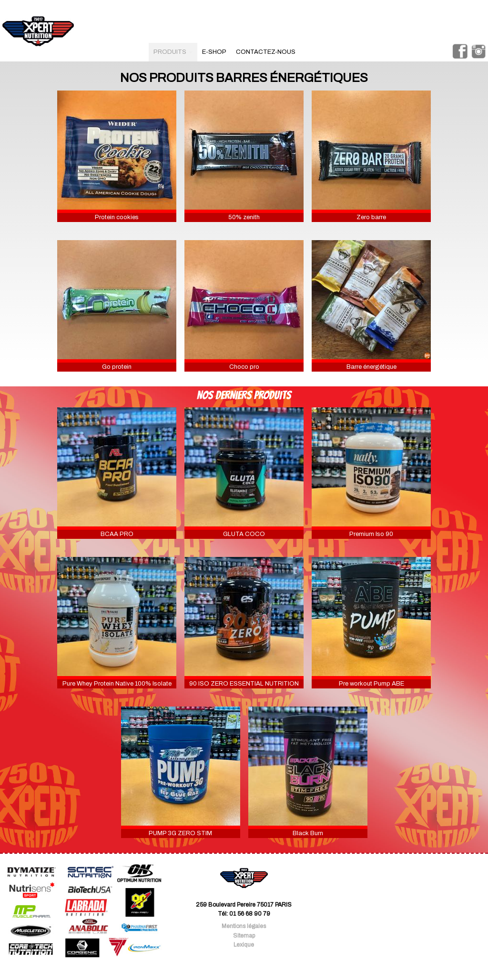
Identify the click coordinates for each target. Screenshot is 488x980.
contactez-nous (266, 52)
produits (173, 52)
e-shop (214, 52)
